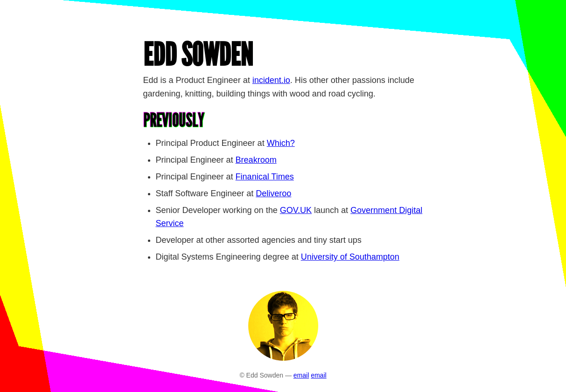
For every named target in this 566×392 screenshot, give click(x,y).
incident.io (271, 80)
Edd (198, 55)
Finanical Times (265, 177)
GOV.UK (296, 210)
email (301, 375)
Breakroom (256, 160)
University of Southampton (350, 257)
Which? (281, 143)
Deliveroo (273, 193)
